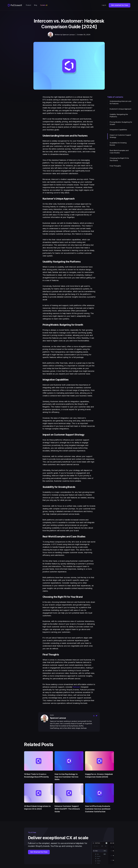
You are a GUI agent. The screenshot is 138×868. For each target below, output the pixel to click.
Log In (104, 5)
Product (28, 5)
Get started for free (120, 5)
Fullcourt (76, 687)
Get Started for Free (39, 852)
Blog (36, 5)
